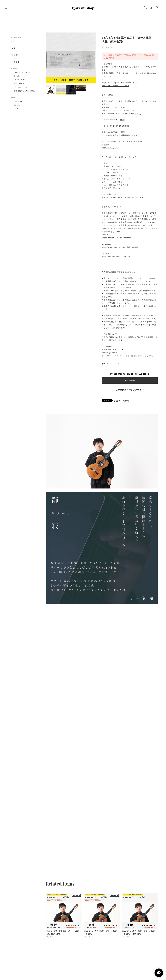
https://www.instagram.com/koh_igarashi (120, 247)
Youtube (18, 109)
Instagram (19, 101)
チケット (16, 62)
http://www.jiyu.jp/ (110, 148)
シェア (117, 401)
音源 (13, 49)
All (13, 42)
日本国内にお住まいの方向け (130, 390)
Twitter (17, 105)
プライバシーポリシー (23, 87)
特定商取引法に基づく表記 (24, 91)
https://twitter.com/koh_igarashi (116, 238)
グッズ (14, 55)
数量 (103, 364)
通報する (126, 401)
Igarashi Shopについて (24, 72)
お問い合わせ (19, 84)
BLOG (17, 76)
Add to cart (130, 380)
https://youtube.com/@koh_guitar (117, 256)
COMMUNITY (20, 80)
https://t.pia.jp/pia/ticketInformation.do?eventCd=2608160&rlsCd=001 (120, 84)
